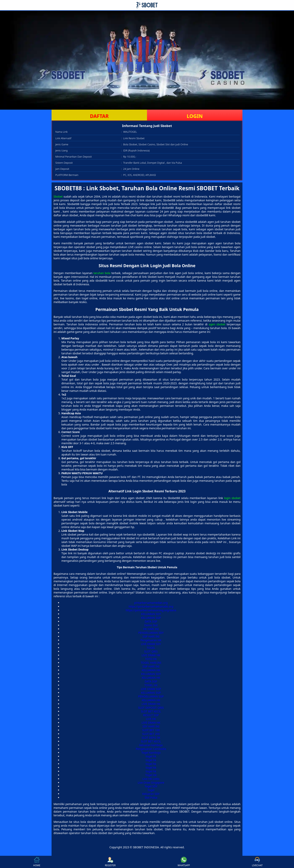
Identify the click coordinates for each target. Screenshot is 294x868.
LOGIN (195, 116)
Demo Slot (151, 625)
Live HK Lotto (151, 779)
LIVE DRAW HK (151, 655)
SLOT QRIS (151, 651)
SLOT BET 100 (151, 730)
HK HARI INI (151, 629)
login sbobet (232, 498)
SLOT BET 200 (151, 734)
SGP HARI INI (151, 636)
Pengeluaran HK (151, 640)
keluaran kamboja (151, 745)
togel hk (151, 756)
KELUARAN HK (151, 670)
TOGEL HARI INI (151, 663)
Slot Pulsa (151, 798)
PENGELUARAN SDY (151, 633)
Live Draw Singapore (151, 783)
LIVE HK (151, 719)
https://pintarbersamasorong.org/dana (151, 610)
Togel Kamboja (151, 753)
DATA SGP (151, 621)
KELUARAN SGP (151, 618)
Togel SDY (151, 786)
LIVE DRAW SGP (151, 689)
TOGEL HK (151, 685)
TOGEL (151, 648)
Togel (151, 790)
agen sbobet (217, 324)
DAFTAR (99, 116)
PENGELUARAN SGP (151, 696)
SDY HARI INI (151, 726)
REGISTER (110, 862)
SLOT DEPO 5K (151, 738)
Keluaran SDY (151, 794)
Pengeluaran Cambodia (151, 749)
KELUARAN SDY (151, 614)
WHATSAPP (184, 862)
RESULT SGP (151, 715)
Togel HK (151, 775)
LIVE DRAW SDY (151, 644)
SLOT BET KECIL (151, 711)
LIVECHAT (257, 862)
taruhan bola (102, 273)
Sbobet (58, 196)
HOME (37, 862)
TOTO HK (151, 659)
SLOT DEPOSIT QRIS (151, 708)
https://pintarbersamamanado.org (151, 606)
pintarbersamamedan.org (151, 603)
